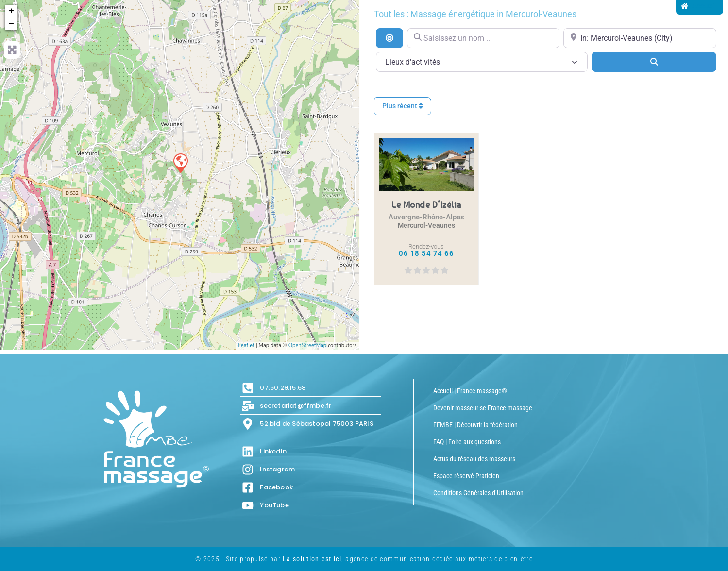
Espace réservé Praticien (466, 476)
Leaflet (246, 345)
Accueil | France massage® (470, 391)
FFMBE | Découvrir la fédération (475, 425)
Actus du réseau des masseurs (474, 459)
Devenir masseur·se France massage (483, 408)
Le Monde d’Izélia (426, 204)
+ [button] (11, 11)
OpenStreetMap (308, 345)
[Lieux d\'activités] (482, 62)
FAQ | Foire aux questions (467, 442)
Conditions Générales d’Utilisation (478, 493)
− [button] (11, 24)
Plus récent (403, 106)
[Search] (654, 62)
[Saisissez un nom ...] (483, 38)
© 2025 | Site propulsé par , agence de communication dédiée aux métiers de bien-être (364, 559)
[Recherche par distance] (389, 38)
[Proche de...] (640, 38)
